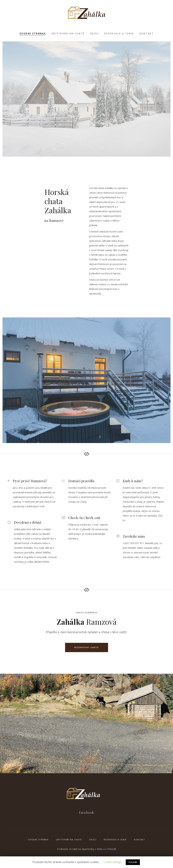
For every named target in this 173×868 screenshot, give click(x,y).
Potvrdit (133, 862)
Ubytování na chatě (69, 840)
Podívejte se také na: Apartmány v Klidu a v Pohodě (87, 849)
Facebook (86, 812)
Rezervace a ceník (115, 840)
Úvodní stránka (38, 840)
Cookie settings (113, 862)
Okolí (93, 840)
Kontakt (140, 840)
